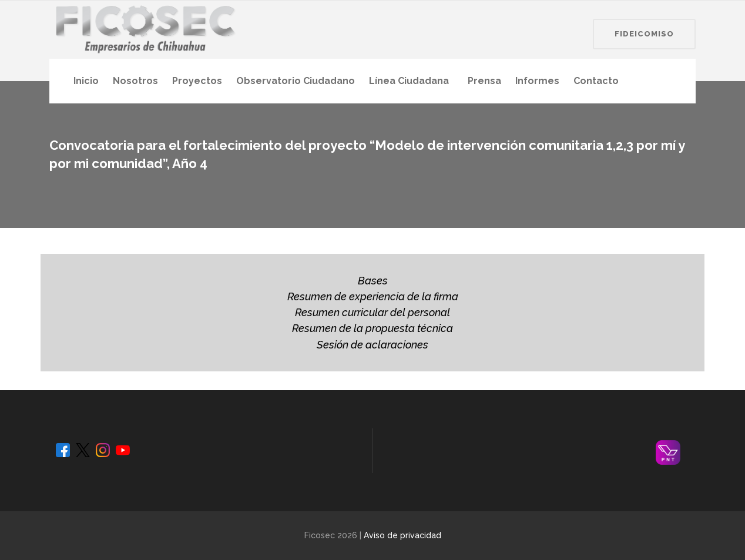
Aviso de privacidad (402, 535)
